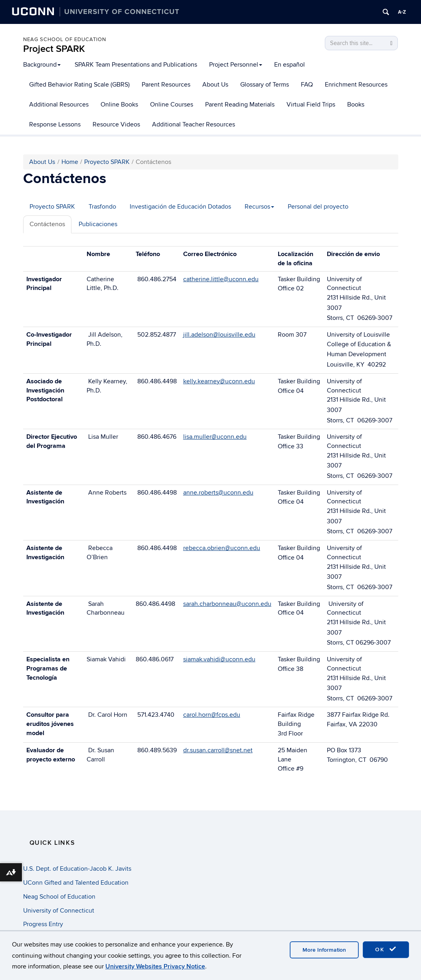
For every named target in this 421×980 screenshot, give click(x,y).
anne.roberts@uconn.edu (218, 493)
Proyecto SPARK (107, 162)
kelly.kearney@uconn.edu (219, 381)
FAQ (307, 85)
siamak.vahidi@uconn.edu (219, 659)
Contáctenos (47, 224)
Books (356, 105)
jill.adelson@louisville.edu (219, 335)
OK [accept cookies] (386, 949)
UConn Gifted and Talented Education (76, 883)
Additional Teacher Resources (194, 124)
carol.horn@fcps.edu (212, 715)
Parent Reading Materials (240, 105)
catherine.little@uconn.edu (221, 279)
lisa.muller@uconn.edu (215, 437)
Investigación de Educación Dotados (180, 207)
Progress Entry (43, 924)
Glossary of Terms (265, 85)
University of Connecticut (59, 911)
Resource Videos (116, 124)
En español (290, 65)
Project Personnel (236, 65)
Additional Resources (59, 105)
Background (42, 65)
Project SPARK (54, 49)
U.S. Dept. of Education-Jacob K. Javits (77, 869)
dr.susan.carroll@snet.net (218, 750)
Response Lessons (55, 124)
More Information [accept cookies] (324, 950)
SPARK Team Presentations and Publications (136, 65)
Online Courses (172, 105)
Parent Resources (166, 85)
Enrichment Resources (356, 85)
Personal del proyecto (318, 207)
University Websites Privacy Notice (155, 966)
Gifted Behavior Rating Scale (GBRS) (79, 85)
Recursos (259, 207)
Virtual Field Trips (311, 105)
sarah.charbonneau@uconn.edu (227, 604)
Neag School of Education (65, 39)
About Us (215, 85)
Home (70, 162)
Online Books (119, 105)
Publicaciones (98, 224)
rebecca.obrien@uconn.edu (222, 548)
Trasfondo (102, 207)
